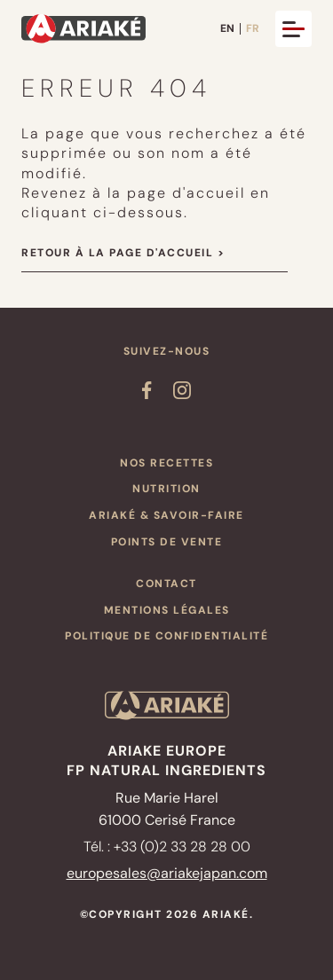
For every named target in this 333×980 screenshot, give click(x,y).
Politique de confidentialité (166, 636)
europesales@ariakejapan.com (167, 873)
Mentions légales (167, 610)
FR (253, 29)
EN (227, 29)
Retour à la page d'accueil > (123, 253)
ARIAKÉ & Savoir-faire (166, 515)
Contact (166, 584)
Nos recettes (166, 463)
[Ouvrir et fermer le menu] (293, 29)
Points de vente (167, 542)
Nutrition (166, 489)
